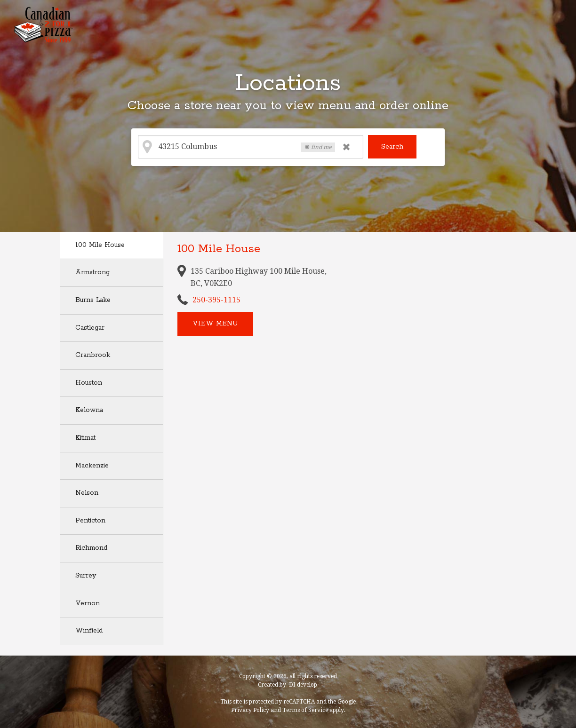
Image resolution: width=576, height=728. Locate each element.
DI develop (303, 685)
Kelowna (89, 410)
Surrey (86, 576)
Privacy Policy (250, 710)
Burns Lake (93, 300)
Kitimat (85, 438)
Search (392, 147)
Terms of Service (305, 710)
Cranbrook (93, 355)
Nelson (87, 493)
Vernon (88, 603)
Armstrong (92, 272)
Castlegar (90, 328)
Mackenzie (92, 466)
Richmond (91, 548)
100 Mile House (100, 245)
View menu (215, 324)
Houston (89, 383)
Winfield (89, 631)
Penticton (90, 521)
